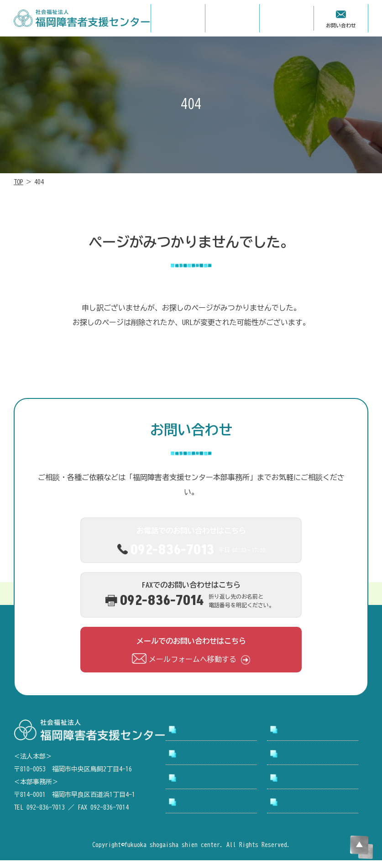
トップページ (201, 730)
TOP (18, 182)
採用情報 (295, 754)
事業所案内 (198, 754)
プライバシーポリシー (317, 806)
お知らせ (194, 778)
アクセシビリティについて (216, 806)
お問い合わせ (303, 778)
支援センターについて (317, 730)
